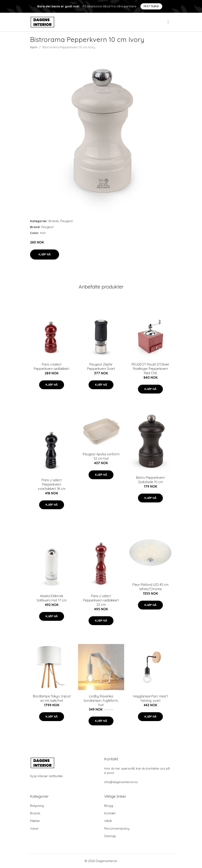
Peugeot (67, 221)
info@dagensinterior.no (121, 782)
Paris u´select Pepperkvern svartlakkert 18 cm (52, 484)
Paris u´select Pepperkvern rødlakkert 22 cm (101, 600)
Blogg (109, 806)
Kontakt (110, 813)
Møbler (35, 821)
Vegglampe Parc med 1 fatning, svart (150, 698)
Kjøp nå (45, 254)
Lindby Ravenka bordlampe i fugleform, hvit (101, 701)
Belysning (37, 806)
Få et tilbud (151, 6)
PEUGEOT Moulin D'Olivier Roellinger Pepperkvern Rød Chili (150, 369)
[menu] (168, 22)
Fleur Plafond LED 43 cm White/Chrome (150, 587)
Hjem (34, 47)
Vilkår (108, 821)
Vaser (34, 828)
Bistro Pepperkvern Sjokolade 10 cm (151, 480)
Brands (54, 221)
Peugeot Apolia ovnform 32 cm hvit (101, 456)
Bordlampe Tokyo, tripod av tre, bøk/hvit (52, 698)
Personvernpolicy (117, 828)
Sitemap (110, 836)
